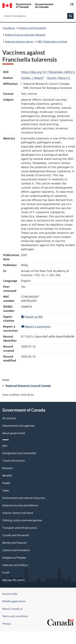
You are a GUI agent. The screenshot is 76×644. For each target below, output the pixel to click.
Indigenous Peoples (14, 558)
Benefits (7, 476)
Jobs (5, 446)
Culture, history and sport (18, 513)
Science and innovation (32, 28)
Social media (10, 594)
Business (8, 468)
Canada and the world (16, 535)
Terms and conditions (15, 616)
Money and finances (14, 543)
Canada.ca (9, 28)
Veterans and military (15, 565)
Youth (6, 573)
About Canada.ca (12, 609)
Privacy (7, 624)
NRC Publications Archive (52, 42)
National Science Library (19, 42)
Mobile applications (14, 601)
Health (6, 483)
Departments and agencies (19, 426)
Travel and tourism (14, 461)
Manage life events (14, 580)
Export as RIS (32, 317)
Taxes (6, 490)
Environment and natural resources (24, 498)
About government (14, 433)
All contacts (9, 418)
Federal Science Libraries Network (25, 35)
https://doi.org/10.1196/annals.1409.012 (48, 72)
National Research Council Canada (28, 386)
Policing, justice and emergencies (22, 520)
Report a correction (36, 326)
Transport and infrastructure (20, 528)
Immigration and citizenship (19, 453)
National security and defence (20, 505)
